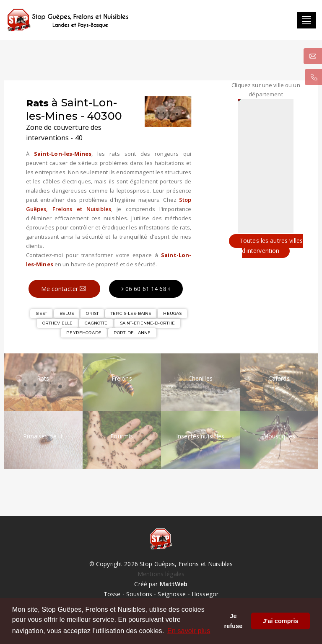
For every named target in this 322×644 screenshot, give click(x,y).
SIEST (42, 313)
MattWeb (174, 583)
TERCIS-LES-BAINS (131, 313)
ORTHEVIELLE (57, 322)
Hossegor (205, 593)
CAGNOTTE (96, 322)
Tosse (112, 593)
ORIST (92, 313)
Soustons (139, 593)
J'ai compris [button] (281, 621)
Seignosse (172, 593)
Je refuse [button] (234, 621)
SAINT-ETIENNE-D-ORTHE (148, 322)
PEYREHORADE (84, 332)
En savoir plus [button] (189, 631)
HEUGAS (172, 313)
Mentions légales (161, 573)
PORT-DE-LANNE (132, 332)
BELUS (67, 313)
